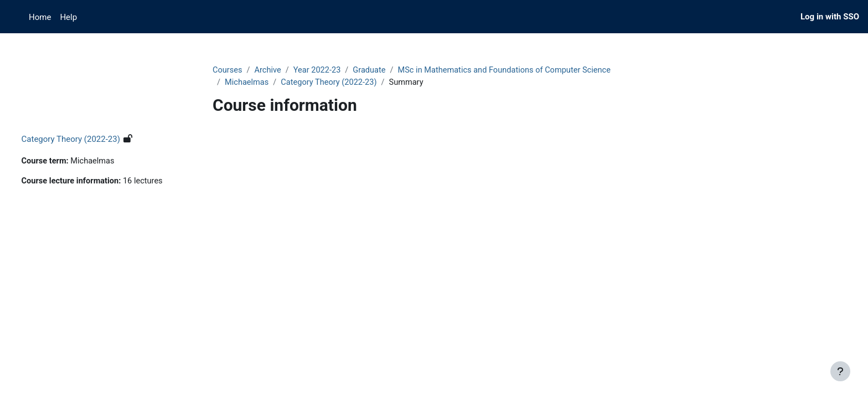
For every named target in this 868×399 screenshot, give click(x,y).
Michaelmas (247, 83)
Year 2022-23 (319, 70)
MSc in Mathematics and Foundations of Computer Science (512, 70)
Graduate (373, 70)
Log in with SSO (830, 17)
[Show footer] (840, 371)
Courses (228, 70)
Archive (269, 70)
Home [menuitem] (40, 17)
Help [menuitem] (68, 17)
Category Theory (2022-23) (332, 83)
